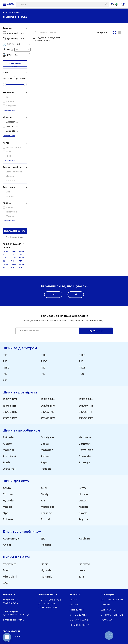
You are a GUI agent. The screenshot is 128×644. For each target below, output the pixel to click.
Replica (46, 496)
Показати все (9, 112)
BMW (82, 439)
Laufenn (85, 395)
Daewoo (84, 515)
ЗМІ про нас (10, 598)
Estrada (8, 389)
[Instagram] (42, 637)
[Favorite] (117, 4)
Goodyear (47, 389)
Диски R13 (14, 204)
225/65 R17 (48, 369)
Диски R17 (22, 211)
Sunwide (85, 407)
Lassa (45, 395)
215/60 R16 (10, 363)
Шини (73, 551)
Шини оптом (109, 561)
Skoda (83, 464)
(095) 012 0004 (10, 554)
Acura (7, 439)
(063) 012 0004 (10, 551)
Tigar (44, 414)
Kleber (7, 395)
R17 (43, 319)
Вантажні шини (80, 571)
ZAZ (81, 528)
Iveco (82, 521)
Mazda (7, 458)
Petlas (45, 407)
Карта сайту (10, 626)
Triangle (84, 414)
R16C (6, 319)
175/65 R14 (48, 350)
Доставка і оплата (112, 551)
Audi (44, 439)
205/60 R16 (86, 357)
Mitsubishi (10, 528)
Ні (76, 246)
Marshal (8, 401)
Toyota (84, 470)
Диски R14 (22, 204)
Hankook (85, 389)
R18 (5, 325)
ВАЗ (6, 534)
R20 (81, 325)
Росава (46, 420)
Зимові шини (78, 566)
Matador (47, 401)
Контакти (9, 603)
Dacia (45, 515)
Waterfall (9, 420)
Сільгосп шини (79, 576)
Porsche (46, 464)
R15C (44, 312)
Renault (46, 528)
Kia (43, 452)
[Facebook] (55, 637)
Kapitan (84, 490)
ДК (43, 490)
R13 (5, 306)
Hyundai (9, 452)
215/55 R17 (85, 363)
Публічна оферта (13, 608)
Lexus (83, 452)
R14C (82, 306)
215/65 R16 (48, 363)
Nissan (83, 458)
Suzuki (45, 470)
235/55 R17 (86, 369)
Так (53, 246)
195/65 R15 (10, 357)
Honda (83, 445)
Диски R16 (14, 211)
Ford (6, 521)
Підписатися (96, 282)
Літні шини (77, 561)
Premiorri (9, 407)
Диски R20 (22, 217)
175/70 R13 (10, 350)
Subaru (8, 470)
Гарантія (106, 556)
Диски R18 (5, 217)
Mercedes (48, 458)
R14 (43, 306)
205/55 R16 (48, 357)
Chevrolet (10, 515)
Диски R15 (5, 211)
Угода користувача (15, 613)
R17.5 (82, 319)
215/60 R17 (10, 369)
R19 (43, 325)
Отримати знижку (112, 566)
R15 (5, 312)
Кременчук (11, 490)
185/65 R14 (86, 350)
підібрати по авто (15, 65)
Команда (107, 571)
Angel (7, 496)
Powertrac (86, 401)
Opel (6, 464)
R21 (5, 331)
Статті (6, 593)
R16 (81, 312)
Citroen (8, 445)
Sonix (6, 414)
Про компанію (12, 588)
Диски (74, 556)
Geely (45, 445)
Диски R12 (5, 204)
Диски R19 (14, 217)
